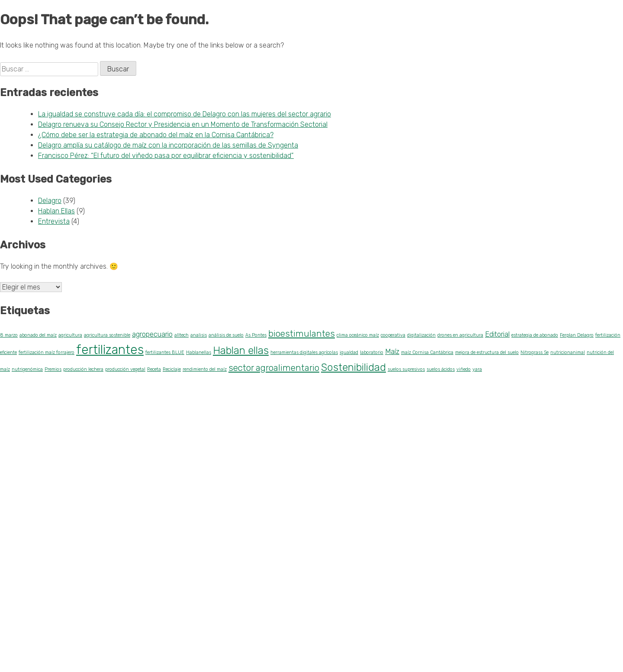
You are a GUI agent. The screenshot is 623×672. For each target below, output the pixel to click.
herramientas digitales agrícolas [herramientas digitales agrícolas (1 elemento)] (304, 352)
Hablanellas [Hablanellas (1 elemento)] (199, 352)
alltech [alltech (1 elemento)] (181, 335)
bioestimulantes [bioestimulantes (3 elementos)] (302, 334)
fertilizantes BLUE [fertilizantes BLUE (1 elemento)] (165, 352)
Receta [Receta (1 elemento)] (154, 369)
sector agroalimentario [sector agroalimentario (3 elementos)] (274, 368)
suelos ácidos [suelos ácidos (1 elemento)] (441, 369)
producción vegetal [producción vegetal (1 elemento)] (125, 369)
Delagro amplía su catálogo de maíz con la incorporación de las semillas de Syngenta (168, 145)
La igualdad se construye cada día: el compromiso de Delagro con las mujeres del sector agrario (185, 114)
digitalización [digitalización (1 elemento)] (421, 335)
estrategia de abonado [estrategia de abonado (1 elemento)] (535, 335)
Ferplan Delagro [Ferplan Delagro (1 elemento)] (577, 335)
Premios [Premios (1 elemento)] (53, 369)
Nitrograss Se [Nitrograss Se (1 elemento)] (535, 352)
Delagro (50, 201)
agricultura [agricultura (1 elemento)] (70, 335)
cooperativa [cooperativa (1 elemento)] (393, 335)
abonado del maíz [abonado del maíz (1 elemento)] (38, 335)
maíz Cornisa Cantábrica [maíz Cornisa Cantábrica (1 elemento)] (427, 352)
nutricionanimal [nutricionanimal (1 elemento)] (568, 352)
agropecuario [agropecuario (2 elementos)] (152, 334)
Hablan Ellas (56, 211)
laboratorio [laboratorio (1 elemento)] (372, 352)
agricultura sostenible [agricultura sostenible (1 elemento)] (107, 335)
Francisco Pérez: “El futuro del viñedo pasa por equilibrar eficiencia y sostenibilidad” (166, 156)
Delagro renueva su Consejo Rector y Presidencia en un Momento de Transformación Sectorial (183, 124)
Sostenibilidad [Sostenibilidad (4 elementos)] (353, 367)
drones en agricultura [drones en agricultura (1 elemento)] (460, 335)
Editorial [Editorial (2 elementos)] (497, 334)
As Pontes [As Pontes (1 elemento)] (256, 335)
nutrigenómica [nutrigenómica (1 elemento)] (27, 369)
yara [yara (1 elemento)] (477, 369)
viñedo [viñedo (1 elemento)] (464, 369)
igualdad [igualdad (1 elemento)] (349, 352)
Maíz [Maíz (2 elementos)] (392, 351)
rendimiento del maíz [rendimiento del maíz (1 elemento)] (205, 369)
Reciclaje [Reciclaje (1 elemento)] (172, 369)
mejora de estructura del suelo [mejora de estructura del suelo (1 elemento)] (487, 352)
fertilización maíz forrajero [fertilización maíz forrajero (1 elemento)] (47, 352)
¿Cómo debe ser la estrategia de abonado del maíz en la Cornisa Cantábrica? (156, 135)
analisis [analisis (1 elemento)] (199, 335)
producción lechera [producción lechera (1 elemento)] (83, 369)
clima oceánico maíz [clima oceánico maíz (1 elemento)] (358, 335)
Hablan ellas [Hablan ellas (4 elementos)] (241, 350)
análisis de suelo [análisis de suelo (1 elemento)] (226, 335)
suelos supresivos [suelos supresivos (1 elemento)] (406, 369)
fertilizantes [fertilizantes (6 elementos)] (110, 350)
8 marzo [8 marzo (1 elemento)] (9, 335)
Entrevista (54, 221)
